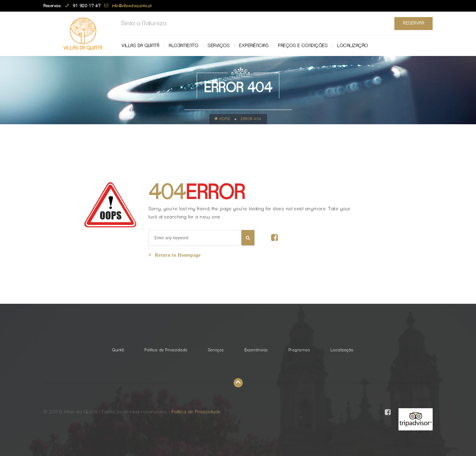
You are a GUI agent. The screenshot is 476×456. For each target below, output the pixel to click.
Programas (299, 350)
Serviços (219, 46)
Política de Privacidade (166, 350)
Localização (353, 46)
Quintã (118, 350)
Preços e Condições (303, 46)
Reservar (414, 23)
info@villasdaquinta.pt (132, 6)
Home (222, 119)
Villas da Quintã (140, 46)
